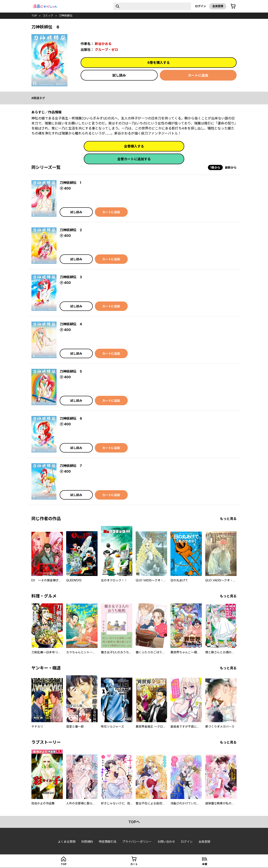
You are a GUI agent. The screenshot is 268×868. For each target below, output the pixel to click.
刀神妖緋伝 (66, 15)
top (34, 15)
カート (134, 864)
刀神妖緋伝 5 (71, 371)
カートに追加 (198, 75)
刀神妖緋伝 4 (71, 324)
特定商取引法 (108, 842)
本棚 (205, 864)
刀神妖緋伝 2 (71, 230)
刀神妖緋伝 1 (70, 183)
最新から (231, 167)
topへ (134, 822)
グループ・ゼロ (106, 50)
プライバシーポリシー (137, 842)
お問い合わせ (166, 842)
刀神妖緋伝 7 (71, 466)
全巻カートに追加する (134, 159)
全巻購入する (134, 146)
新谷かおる (103, 44)
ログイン (201, 6)
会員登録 (218, 6)
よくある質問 (67, 842)
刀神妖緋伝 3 (71, 277)
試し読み (119, 75)
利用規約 (87, 842)
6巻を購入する (159, 63)
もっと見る (228, 519)
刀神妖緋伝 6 (71, 418)
